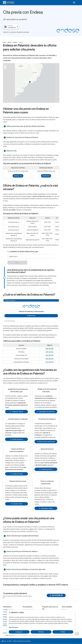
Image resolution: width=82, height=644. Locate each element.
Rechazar (41, 632)
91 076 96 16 (56, 595)
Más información (13, 627)
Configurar (19, 632)
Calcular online (17, 504)
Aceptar (63, 632)
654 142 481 (49, 352)
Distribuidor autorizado (10, 321)
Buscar (17, 263)
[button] (31, 83)
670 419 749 (50, 359)
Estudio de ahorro (17, 439)
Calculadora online (46, 508)
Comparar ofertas (17, 412)
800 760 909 (50, 349)
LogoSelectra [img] (4, 641)
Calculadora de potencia (46, 412)
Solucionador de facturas (46, 442)
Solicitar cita (18, 176)
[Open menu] (74, 3)
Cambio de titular (17, 474)
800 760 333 (50, 355)
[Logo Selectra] (9, 3)
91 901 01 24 (46, 176)
